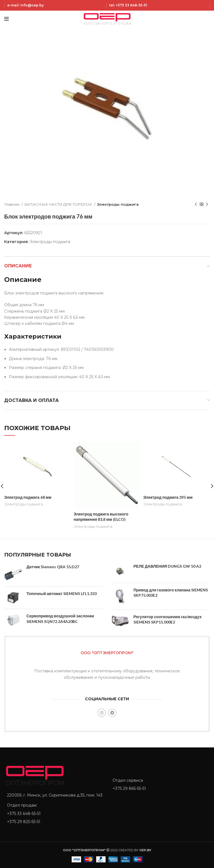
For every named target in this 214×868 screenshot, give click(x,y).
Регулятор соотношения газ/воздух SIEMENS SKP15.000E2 (167, 619)
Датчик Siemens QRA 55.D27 (53, 567)
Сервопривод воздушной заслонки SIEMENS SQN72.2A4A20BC (60, 619)
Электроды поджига (118, 204)
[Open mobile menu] (7, 19)
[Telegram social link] (112, 713)
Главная (12, 204)
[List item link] (54, 814)
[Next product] (207, 204)
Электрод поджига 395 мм (168, 497)
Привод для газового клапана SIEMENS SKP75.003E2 (171, 593)
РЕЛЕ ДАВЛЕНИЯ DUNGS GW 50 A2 (167, 566)
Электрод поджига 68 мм (28, 497)
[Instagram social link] (102, 713)
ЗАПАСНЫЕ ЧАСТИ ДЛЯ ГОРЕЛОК (59, 204)
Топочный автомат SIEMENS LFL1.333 (62, 594)
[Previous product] (196, 204)
